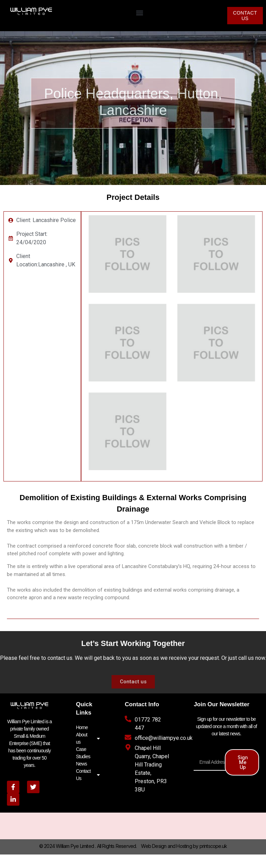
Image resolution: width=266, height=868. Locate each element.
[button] (139, 13)
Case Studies (83, 753)
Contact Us (88, 775)
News (81, 764)
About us (88, 738)
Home (82, 727)
